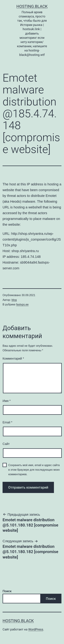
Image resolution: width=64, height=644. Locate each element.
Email (7, 422)
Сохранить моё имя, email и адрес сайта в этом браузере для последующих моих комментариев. (34, 470)
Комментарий (13, 359)
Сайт (6, 444)
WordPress (36, 629)
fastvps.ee (22, 304)
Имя (7, 401)
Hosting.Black (32, 6)
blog (14, 300)
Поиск (7, 591)
